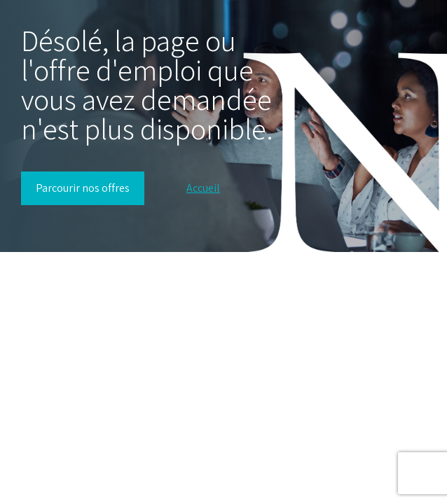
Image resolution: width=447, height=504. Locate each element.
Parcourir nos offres (83, 188)
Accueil (203, 188)
